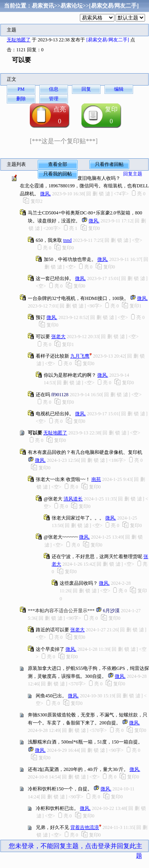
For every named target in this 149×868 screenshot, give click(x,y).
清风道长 (73, 499)
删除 (21, 99)
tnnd (67, 240)
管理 (54, 99)
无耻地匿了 (19, 40)
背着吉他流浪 (85, 827)
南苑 (96, 479)
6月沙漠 (111, 611)
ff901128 (60, 395)
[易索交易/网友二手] (114, 6)
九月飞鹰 (80, 356)
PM (21, 89)
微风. (45, 194)
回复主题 (133, 174)
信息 (54, 89)
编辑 (119, 89)
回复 (86, 89)
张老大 (58, 337)
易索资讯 (43, 6)
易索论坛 (72, 6)
